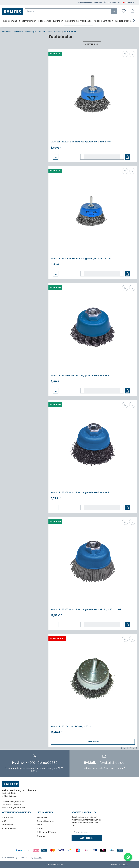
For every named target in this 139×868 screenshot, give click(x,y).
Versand (38, 858)
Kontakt (41, 829)
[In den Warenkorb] (127, 157)
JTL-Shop (124, 865)
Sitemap (41, 836)
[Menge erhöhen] (122, 157)
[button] (114, 3)
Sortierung (92, 44)
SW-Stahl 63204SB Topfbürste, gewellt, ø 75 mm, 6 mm (81, 259)
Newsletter (42, 817)
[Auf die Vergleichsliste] (125, 54)
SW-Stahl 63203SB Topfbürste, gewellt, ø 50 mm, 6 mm (81, 142)
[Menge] (102, 157)
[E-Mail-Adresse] (87, 832)
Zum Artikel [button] (93, 742)
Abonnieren (87, 838)
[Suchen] (68, 11)
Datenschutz (8, 817)
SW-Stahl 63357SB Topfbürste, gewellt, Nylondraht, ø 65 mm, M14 (86, 609)
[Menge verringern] (82, 157)
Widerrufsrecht (9, 829)
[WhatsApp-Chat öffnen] (128, 857)
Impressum (8, 825)
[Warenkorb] (132, 11)
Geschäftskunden (45, 821)
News (39, 825)
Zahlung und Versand (47, 832)
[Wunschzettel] (105, 3)
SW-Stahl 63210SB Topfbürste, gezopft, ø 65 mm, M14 (80, 376)
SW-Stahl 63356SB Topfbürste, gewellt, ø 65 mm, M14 (80, 492)
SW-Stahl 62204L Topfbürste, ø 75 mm (72, 726)
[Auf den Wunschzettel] (132, 54)
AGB (4, 821)
